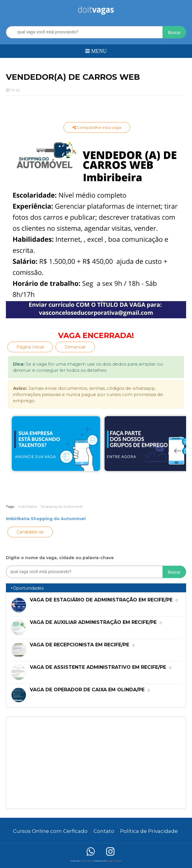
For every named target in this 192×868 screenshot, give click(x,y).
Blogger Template (114, 861)
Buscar (174, 33)
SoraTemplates (87, 861)
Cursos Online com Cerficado (50, 831)
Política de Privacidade (149, 831)
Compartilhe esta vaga (97, 127)
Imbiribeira (28, 506)
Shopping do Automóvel (62, 506)
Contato (104, 831)
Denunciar (75, 347)
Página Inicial (30, 347)
